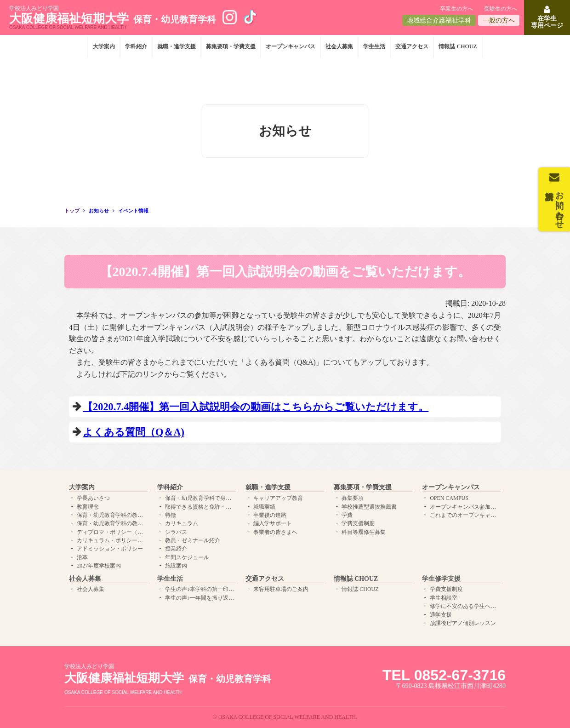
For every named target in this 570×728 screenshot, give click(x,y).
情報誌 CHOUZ (458, 46)
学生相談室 (444, 598)
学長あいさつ (93, 498)
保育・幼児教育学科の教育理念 (111, 515)
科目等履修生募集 (364, 532)
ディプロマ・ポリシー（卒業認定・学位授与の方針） (111, 532)
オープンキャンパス (291, 46)
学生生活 (374, 46)
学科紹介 (136, 46)
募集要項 (353, 498)
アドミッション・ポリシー (110, 549)
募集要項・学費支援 (231, 46)
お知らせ (99, 211)
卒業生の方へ (456, 9)
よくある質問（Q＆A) (134, 432)
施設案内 (176, 566)
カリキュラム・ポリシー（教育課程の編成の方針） (111, 540)
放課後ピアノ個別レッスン (463, 623)
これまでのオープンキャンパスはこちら (464, 515)
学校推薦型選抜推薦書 (369, 507)
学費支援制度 (358, 523)
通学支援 (441, 615)
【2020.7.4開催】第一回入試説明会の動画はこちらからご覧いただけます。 (256, 407)
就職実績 (264, 507)
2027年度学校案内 (99, 566)
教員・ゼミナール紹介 (193, 540)
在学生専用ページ (547, 22)
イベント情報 (133, 211)
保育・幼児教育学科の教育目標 (111, 523)
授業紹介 (176, 549)
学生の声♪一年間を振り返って (199, 598)
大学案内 (104, 46)
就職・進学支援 (177, 46)
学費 (347, 515)
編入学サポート (273, 523)
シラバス (176, 532)
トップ (72, 211)
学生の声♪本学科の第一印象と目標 (199, 589)
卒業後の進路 (270, 515)
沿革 (82, 557)
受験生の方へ (501, 9)
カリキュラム (182, 523)
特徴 (171, 515)
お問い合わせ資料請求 (559, 205)
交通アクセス (412, 46)
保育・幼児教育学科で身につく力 (199, 498)
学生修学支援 (441, 579)
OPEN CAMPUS (449, 498)
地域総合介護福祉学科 (439, 20)
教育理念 (88, 507)
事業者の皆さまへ (275, 532)
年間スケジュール (187, 557)
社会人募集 (339, 46)
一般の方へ (499, 20)
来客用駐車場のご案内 (281, 589)
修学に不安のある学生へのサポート (464, 606)
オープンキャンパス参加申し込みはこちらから (464, 507)
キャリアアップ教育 (278, 498)
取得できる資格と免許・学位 (199, 507)
